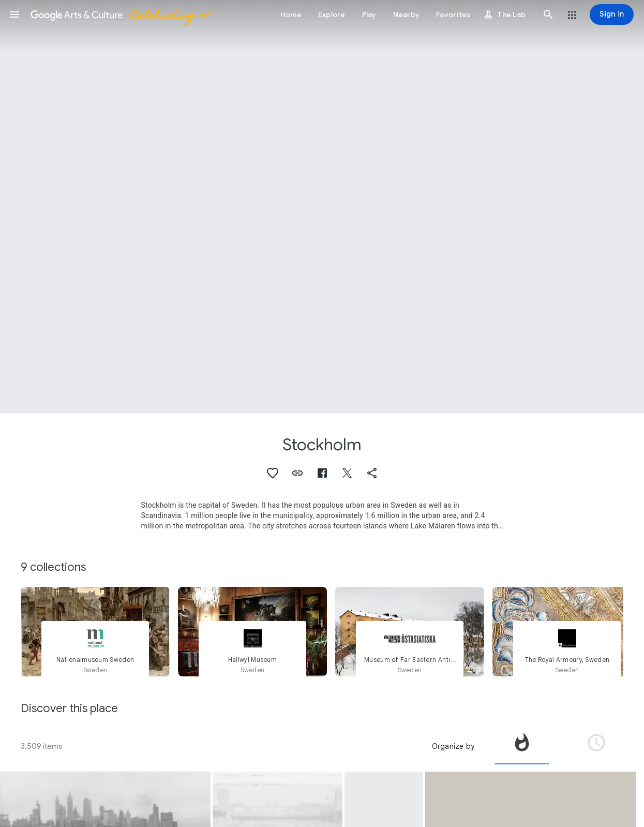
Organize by (453, 746)
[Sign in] (612, 14)
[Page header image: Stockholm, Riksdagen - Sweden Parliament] (322, 207)
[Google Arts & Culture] (121, 14)
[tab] (522, 746)
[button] (14, 14)
